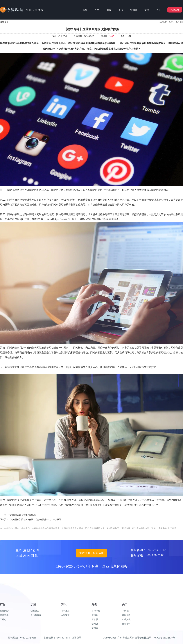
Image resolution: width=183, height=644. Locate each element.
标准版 (95, 620)
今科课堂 (65, 615)
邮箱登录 (76, 638)
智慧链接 (4, 615)
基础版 (95, 615)
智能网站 (4, 611)
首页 (171, 22)
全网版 (95, 624)
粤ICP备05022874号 (164, 638)
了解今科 (126, 611)
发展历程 (126, 615)
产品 (3, 604)
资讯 (64, 604)
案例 (94, 604)
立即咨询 (126, 624)
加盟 (33, 604)
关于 (125, 604)
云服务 (3, 620)
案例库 (95, 628)
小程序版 (96, 611)
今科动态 (65, 611)
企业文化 (126, 620)
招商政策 (35, 611)
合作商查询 (36, 615)
